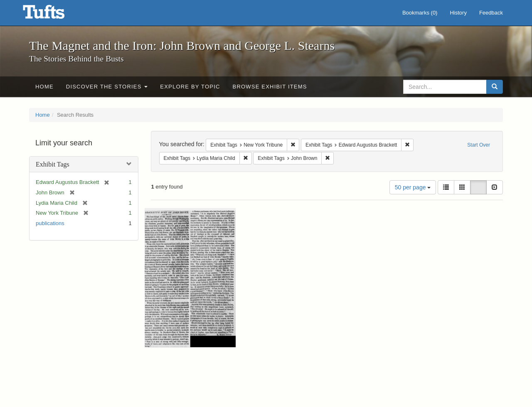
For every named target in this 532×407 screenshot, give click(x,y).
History (458, 13)
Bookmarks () (420, 13)
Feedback (491, 13)
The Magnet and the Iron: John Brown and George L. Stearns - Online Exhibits (54, 15)
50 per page (413, 187)
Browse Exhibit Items (270, 87)
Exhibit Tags (53, 164)
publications (50, 223)
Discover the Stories (107, 87)
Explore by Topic (190, 87)
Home (44, 87)
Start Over (479, 145)
